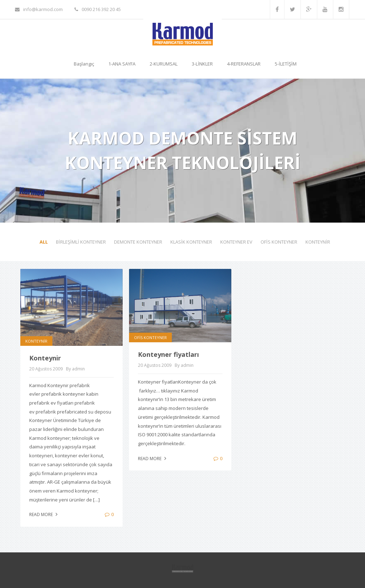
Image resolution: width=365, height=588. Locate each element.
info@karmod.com (39, 9)
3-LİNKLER (202, 64)
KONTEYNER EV (236, 242)
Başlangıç (84, 64)
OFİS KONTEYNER (279, 242)
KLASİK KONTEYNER (191, 242)
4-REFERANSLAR (244, 64)
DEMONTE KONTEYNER (138, 242)
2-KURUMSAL (164, 64)
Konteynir (45, 358)
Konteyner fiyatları (168, 354)
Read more (44, 514)
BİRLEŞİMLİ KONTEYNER (81, 242)
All (44, 242)
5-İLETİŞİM (286, 64)
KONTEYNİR (318, 242)
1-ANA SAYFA (122, 64)
